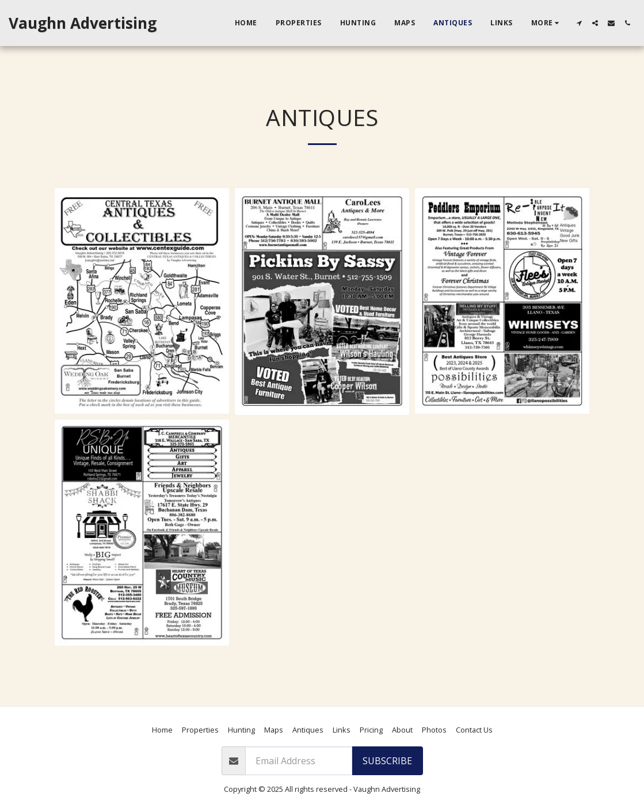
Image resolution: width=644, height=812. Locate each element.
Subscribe (387, 761)
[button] (579, 23)
